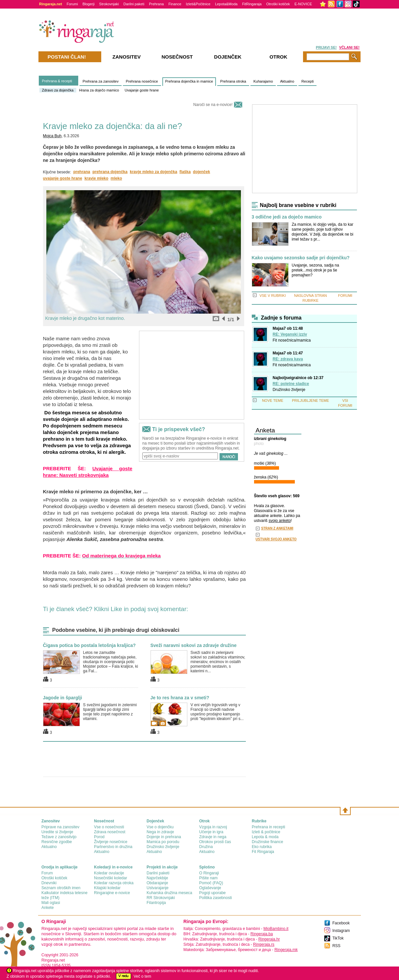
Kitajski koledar (107, 888)
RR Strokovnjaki (161, 898)
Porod (99, 837)
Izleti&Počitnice (198, 4)
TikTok (338, 938)
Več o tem (142, 976)
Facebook (341, 923)
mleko (117, 178)
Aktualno (287, 81)
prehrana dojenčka (110, 172)
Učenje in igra (211, 832)
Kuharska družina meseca (169, 893)
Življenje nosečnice (111, 842)
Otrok (278, 57)
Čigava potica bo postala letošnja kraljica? (89, 645)
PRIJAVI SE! (326, 47)
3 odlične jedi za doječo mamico (287, 217)
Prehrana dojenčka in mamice (189, 81)
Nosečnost (177, 57)
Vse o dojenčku (160, 827)
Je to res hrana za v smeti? (180, 698)
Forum (47, 873)
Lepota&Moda (226, 4)
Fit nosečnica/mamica (292, 340)
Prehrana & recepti (57, 81)
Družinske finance (267, 842)
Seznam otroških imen (61, 888)
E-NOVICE (303, 4)
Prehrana (156, 4)
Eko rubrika (262, 847)
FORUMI (345, 296)
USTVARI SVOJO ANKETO (276, 539)
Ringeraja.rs (264, 944)
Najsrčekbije (157, 878)
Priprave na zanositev (60, 827)
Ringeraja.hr (269, 939)
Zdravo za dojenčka (58, 90)
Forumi (72, 4)
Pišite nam (208, 878)
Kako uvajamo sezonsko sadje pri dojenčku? (301, 258)
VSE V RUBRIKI (272, 296)
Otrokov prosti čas (215, 842)
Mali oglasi (51, 903)
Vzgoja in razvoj (213, 827)
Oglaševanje (210, 888)
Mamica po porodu (163, 842)
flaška (185, 172)
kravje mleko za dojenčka (153, 172)
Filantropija (156, 903)
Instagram (341, 931)
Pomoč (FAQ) (211, 883)
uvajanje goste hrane (63, 178)
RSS (336, 946)
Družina (206, 847)
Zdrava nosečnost (110, 832)
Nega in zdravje (160, 832)
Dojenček (228, 57)
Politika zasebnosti (215, 898)
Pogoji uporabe (212, 893)
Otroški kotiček (278, 4)
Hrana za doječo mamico (99, 90)
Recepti (307, 81)
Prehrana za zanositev (100, 81)
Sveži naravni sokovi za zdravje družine (194, 645)
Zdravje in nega (213, 837)
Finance (175, 4)
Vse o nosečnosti (109, 827)
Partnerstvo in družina (113, 847)
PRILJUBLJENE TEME (310, 400)
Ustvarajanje (158, 888)
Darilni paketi (134, 4)
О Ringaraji (209, 873)
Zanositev (127, 57)
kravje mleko (96, 178)
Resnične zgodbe (57, 842)
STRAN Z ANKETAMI (277, 528)
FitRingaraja (252, 4)
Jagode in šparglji (63, 698)
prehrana (82, 172)
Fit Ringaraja (263, 852)
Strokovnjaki (109, 4)
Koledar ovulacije (109, 873)
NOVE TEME (273, 400)
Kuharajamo (263, 81)
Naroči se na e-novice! (213, 105)
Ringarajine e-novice (112, 893)
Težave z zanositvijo (59, 837)
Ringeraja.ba (262, 934)
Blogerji (89, 4)
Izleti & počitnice (266, 832)
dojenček (201, 172)
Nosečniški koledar (111, 878)
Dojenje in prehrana (164, 837)
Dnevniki (49, 883)
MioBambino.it (276, 929)
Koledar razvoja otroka (114, 883)
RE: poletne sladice (291, 384)
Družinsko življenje (289, 390)
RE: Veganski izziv (290, 334)
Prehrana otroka (233, 81)
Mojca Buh (52, 136)
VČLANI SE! (349, 47)
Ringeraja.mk (286, 950)
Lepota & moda (265, 837)
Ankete (47, 908)
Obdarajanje (157, 883)
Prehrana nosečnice (142, 81)
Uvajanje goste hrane (142, 90)
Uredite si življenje (57, 832)
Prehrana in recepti (268, 827)
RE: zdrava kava (288, 359)
